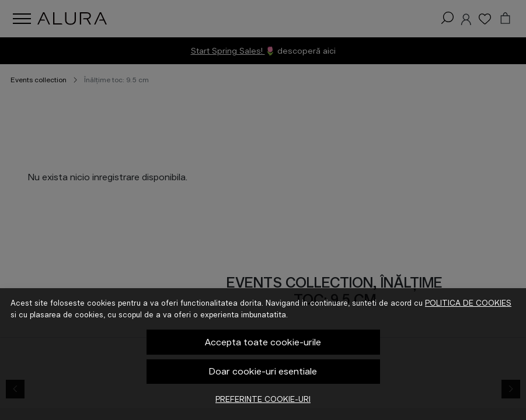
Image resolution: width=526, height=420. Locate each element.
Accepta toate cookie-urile (263, 342)
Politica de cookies (468, 303)
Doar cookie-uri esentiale (263, 371)
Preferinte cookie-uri (263, 399)
